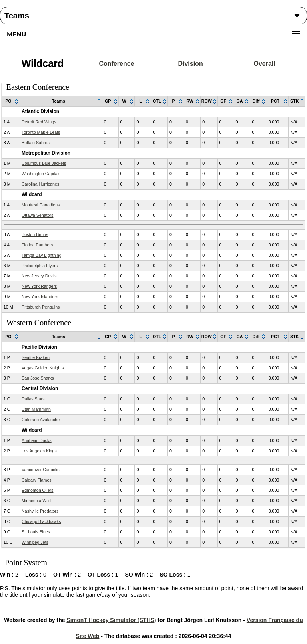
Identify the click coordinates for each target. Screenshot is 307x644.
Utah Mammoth (36, 409)
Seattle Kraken (36, 357)
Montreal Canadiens (41, 205)
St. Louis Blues (36, 532)
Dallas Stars (33, 399)
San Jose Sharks (38, 378)
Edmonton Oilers (37, 490)
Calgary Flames (37, 480)
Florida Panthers (37, 245)
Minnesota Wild (36, 501)
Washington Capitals (41, 174)
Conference (116, 64)
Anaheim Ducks (37, 440)
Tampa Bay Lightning (42, 255)
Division (190, 64)
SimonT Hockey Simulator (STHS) (111, 620)
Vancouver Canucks (41, 470)
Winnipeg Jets (35, 542)
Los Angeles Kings (39, 451)
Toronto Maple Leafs (41, 132)
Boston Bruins (35, 234)
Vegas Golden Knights (43, 368)
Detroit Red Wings (39, 122)
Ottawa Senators (37, 215)
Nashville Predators (40, 511)
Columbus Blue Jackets (44, 163)
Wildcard (43, 63)
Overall (264, 64)
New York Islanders (40, 297)
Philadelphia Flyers (40, 266)
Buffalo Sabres (36, 143)
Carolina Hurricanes (40, 184)
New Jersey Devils (39, 276)
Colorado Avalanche (41, 420)
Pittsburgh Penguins (41, 307)
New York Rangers (39, 286)
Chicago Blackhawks (41, 521)
